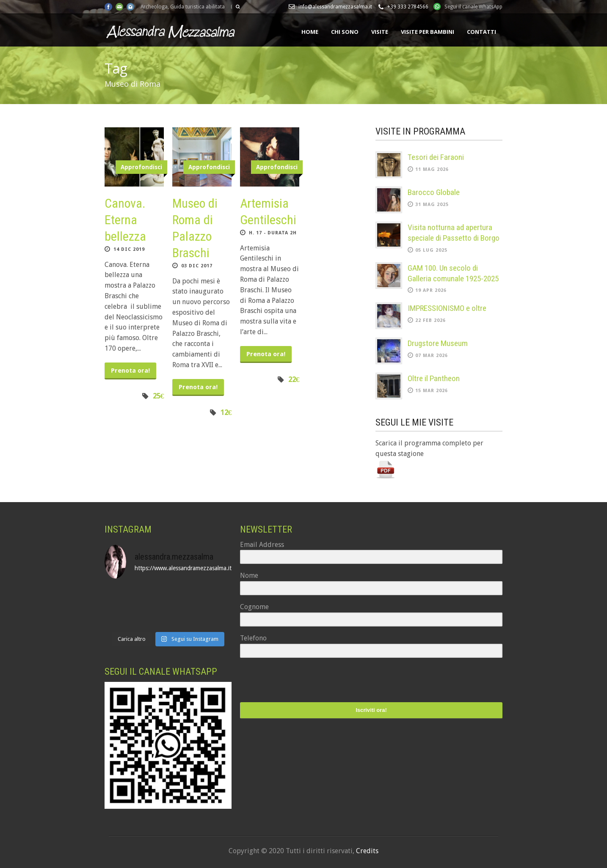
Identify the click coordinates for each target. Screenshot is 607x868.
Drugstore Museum (438, 343)
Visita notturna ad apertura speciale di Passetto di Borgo (454, 233)
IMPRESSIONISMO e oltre (447, 308)
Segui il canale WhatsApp (473, 7)
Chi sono (345, 32)
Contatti (481, 32)
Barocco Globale (434, 192)
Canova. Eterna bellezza (125, 220)
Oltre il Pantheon (434, 378)
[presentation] (292, 681)
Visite (380, 32)
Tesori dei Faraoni (436, 157)
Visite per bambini (428, 32)
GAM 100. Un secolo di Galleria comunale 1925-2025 (453, 273)
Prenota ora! (130, 371)
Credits (367, 851)
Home (310, 32)
